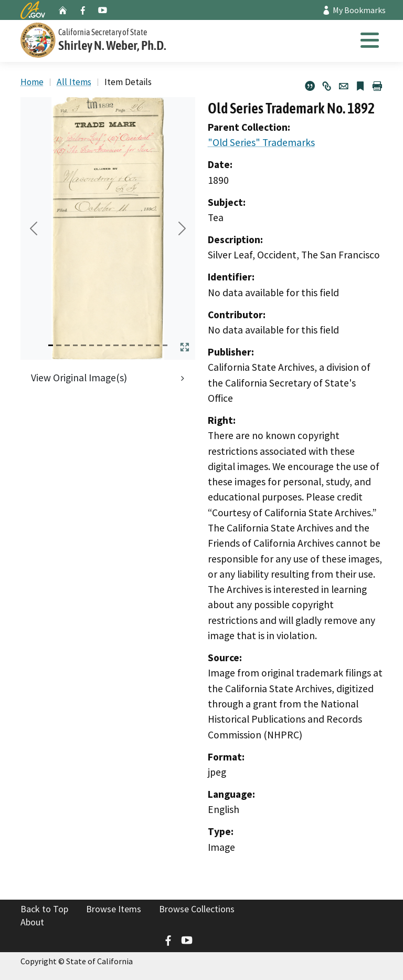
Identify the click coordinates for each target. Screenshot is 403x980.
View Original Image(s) (79, 378)
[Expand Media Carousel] (185, 347)
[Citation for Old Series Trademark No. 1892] (310, 86)
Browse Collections (197, 909)
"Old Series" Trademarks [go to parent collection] (261, 142)
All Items (74, 82)
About (32, 922)
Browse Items (114, 909)
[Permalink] (327, 86)
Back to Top (44, 909)
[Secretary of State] (125, 39)
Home (32, 82)
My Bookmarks (354, 10)
